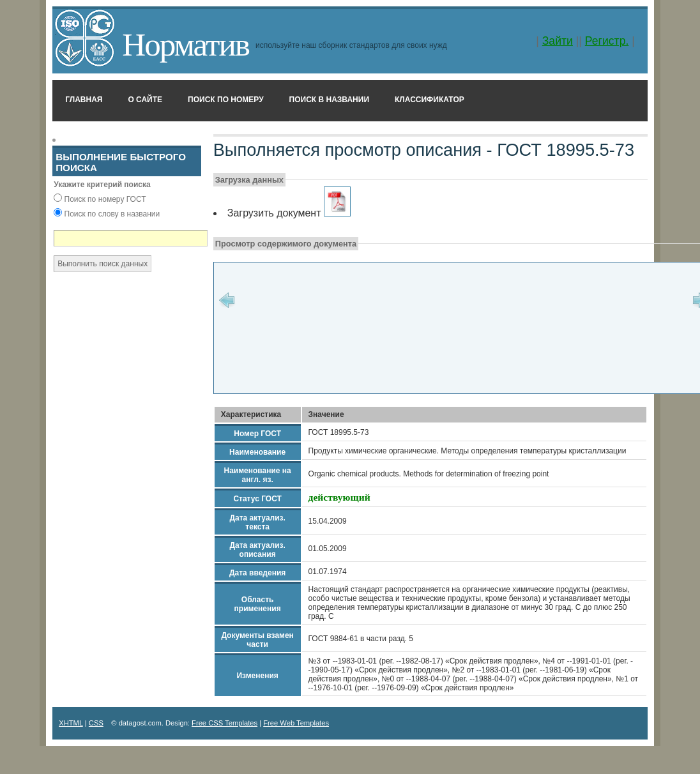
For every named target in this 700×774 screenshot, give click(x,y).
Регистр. (607, 41)
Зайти (558, 41)
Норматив (186, 44)
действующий (339, 497)
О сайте (145, 100)
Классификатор (430, 100)
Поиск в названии (329, 100)
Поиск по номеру (226, 100)
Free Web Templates (296, 723)
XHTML (71, 723)
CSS (96, 723)
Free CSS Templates (224, 723)
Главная (84, 100)
